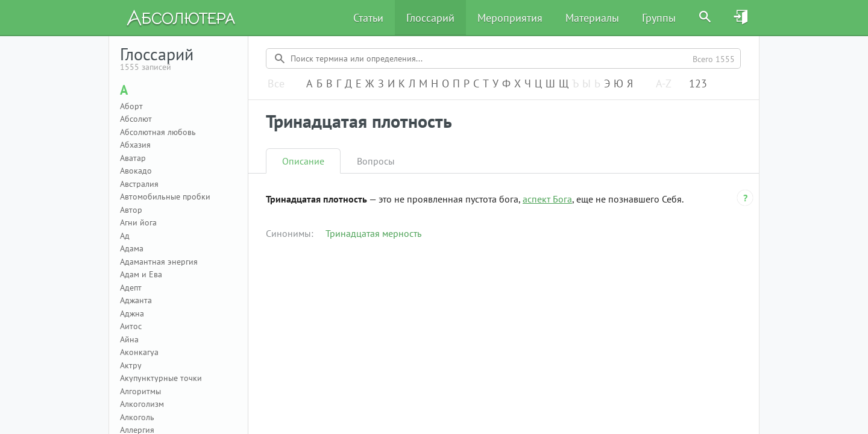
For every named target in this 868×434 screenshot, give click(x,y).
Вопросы (376, 161)
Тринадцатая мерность (373, 233)
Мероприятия (510, 18)
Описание (303, 161)
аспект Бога (547, 199)
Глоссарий (430, 18)
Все (276, 84)
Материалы (592, 18)
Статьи (368, 18)
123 (698, 84)
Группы (659, 18)
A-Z (664, 84)
